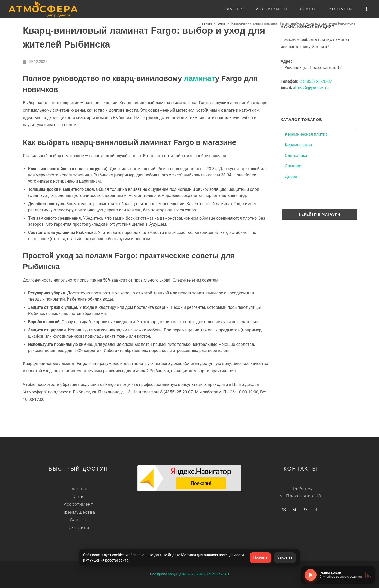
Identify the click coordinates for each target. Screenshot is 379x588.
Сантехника (296, 155)
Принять (260, 557)
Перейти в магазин (320, 214)
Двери (291, 177)
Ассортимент (78, 504)
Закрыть (285, 557)
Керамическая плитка (306, 134)
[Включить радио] (311, 575)
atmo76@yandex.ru (311, 88)
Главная (78, 489)
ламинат (200, 78)
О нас (78, 496)
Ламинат (294, 166)
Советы (78, 520)
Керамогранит (299, 145)
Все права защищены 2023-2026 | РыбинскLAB (190, 574)
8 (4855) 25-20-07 (316, 81)
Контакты (78, 528)
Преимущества (78, 512)
